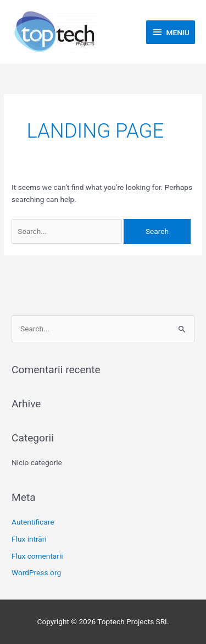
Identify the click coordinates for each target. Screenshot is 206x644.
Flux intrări (29, 539)
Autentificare (33, 522)
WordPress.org (36, 572)
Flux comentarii (37, 556)
